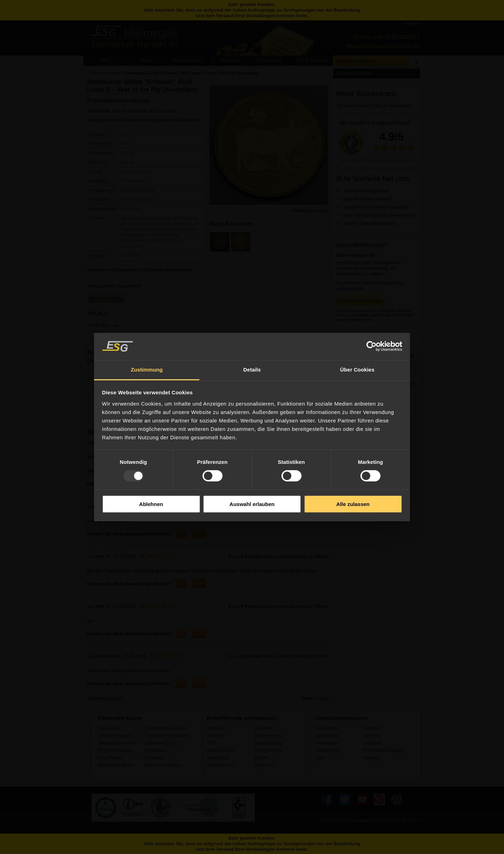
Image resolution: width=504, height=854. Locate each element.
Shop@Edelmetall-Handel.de (383, 46)
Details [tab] (252, 370)
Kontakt (261, 758)
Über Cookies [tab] (357, 370)
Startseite (215, 728)
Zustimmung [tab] (147, 370)
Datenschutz (218, 758)
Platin (320, 758)
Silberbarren (327, 743)
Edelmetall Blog (160, 743)
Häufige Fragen (269, 750)
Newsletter (264, 728)
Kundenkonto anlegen (361, 300)
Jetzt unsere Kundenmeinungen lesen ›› (376, 160)
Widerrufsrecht (220, 750)
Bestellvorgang (268, 743)
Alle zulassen (353, 504)
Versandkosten (99, 331)
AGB (211, 743)
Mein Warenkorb (367, 94)
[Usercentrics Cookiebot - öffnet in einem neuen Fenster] (372, 346)
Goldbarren (326, 728)
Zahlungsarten (268, 736)
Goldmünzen (327, 736)
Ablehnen (151, 504)
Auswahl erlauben (252, 504)
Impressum (265, 765)
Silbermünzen (328, 750)
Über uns (215, 736)
